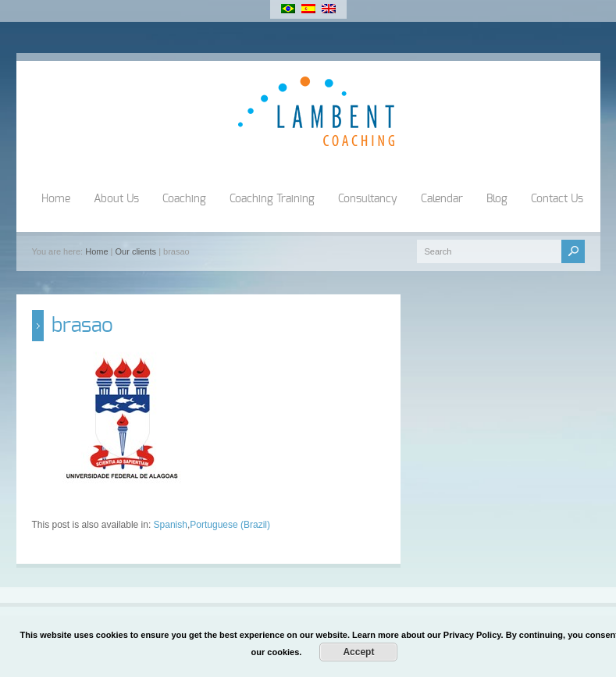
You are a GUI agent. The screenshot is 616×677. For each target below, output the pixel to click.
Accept (358, 652)
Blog (497, 199)
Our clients (136, 251)
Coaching (184, 199)
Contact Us (557, 199)
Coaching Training (272, 199)
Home (56, 199)
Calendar (442, 199)
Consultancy (368, 199)
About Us (116, 199)
